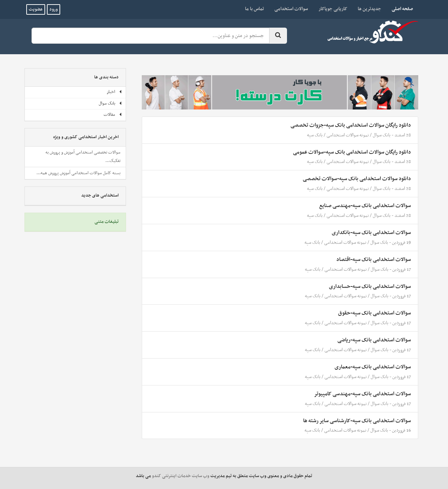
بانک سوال (382, 135)
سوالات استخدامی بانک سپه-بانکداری (371, 233)
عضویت (36, 9)
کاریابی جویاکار (333, 9)
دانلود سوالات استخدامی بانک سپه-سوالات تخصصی (357, 179)
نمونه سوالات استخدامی (348, 135)
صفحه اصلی (400, 9)
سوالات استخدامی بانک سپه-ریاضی (374, 340)
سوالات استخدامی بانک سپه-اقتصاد (374, 260)
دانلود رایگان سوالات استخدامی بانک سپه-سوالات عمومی (352, 152)
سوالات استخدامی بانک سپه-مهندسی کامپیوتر (362, 394)
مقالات (113, 115)
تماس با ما (254, 9)
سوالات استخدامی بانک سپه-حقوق (374, 313)
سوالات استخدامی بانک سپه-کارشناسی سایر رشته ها (357, 421)
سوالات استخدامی (291, 9)
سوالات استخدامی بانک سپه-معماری (373, 367)
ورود (54, 9)
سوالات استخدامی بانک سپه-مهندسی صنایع (365, 206)
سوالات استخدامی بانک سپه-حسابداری (370, 286)
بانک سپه (315, 135)
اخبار (114, 92)
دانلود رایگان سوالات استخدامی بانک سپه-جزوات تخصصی (351, 125)
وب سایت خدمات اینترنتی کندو (181, 476)
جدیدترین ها (369, 9)
